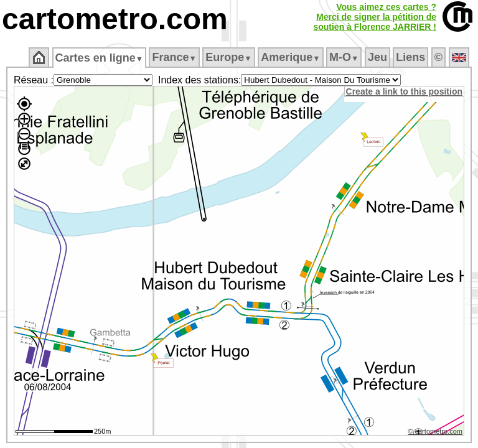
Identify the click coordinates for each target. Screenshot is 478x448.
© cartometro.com (436, 433)
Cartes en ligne (100, 58)
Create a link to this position (405, 91)
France (175, 57)
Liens (412, 57)
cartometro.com (115, 19)
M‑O (345, 57)
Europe (230, 57)
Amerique (292, 57)
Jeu (378, 57)
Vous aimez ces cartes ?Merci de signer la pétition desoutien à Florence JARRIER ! (375, 17)
